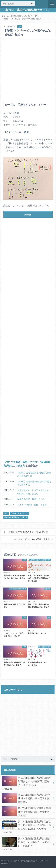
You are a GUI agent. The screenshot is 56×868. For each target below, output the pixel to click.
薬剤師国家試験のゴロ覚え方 (22, 16)
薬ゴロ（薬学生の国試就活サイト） (28, 10)
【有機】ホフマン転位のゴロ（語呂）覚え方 (27, 532)
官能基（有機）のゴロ (25, 462)
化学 (36, 16)
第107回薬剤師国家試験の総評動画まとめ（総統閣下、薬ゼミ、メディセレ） (27, 783)
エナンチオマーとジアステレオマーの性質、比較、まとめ (34, 492)
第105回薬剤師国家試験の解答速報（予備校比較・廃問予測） (27, 812)
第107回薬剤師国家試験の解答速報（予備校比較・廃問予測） (27, 798)
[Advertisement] (28, 69)
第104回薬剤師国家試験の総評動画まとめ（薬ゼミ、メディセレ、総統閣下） (27, 844)
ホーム (5, 16)
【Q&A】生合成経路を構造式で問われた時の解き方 (34, 474)
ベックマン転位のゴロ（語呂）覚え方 (32, 539)
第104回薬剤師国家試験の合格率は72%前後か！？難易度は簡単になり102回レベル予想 (27, 827)
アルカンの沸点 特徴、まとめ (32, 505)
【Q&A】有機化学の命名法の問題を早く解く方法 (34, 483)
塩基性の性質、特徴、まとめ (31, 499)
